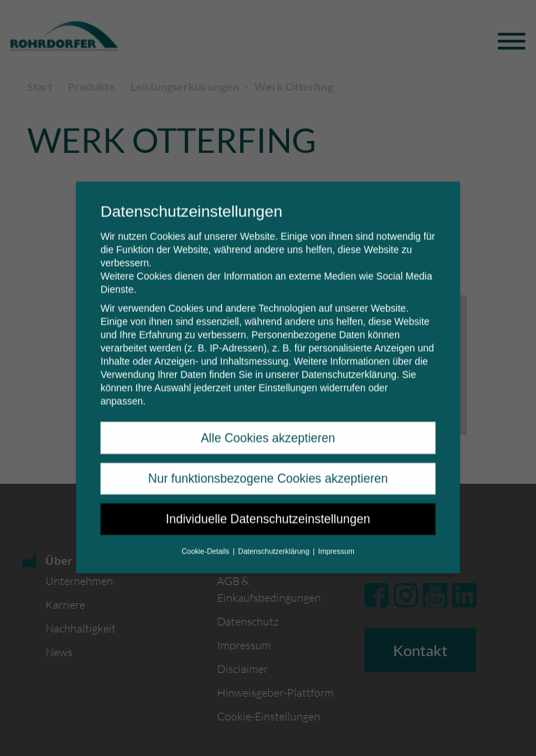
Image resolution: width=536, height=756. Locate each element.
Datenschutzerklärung (349, 366)
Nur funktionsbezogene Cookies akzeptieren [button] (268, 469)
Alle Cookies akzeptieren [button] (268, 429)
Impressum (336, 542)
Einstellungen (288, 379)
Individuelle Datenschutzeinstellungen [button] (268, 510)
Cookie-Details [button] (206, 542)
